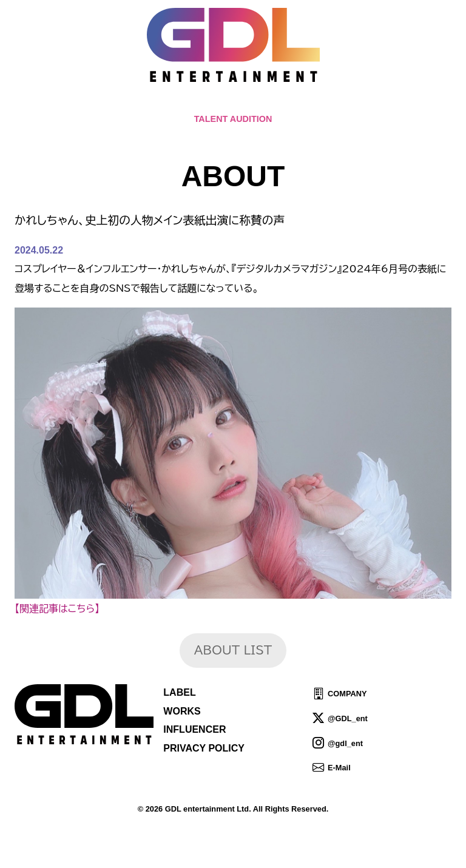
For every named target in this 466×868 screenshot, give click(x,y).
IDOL (329, 103)
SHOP (369, 103)
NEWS (191, 103)
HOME (98, 103)
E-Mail (339, 768)
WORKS (182, 711)
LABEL (179, 692)
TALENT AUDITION (233, 119)
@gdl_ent (345, 743)
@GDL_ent (348, 718)
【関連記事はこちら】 (57, 608)
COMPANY (347, 694)
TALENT (286, 103)
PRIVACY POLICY (204, 748)
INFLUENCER (194, 729)
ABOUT (236, 103)
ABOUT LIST (233, 650)
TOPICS (144, 103)
